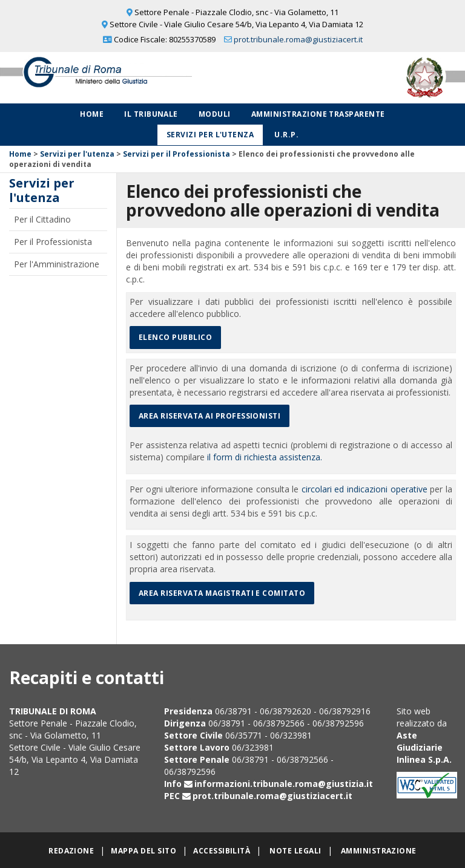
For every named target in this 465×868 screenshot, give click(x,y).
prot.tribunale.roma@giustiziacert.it (298, 39)
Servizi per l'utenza (210, 135)
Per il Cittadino (42, 219)
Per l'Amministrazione (57, 264)
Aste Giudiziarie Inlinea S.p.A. (424, 747)
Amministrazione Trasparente (318, 114)
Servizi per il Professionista (176, 154)
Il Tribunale (151, 114)
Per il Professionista (53, 242)
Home (92, 114)
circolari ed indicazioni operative (364, 489)
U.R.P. (286, 135)
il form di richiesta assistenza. (265, 457)
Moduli (215, 114)
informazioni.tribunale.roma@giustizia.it (284, 784)
